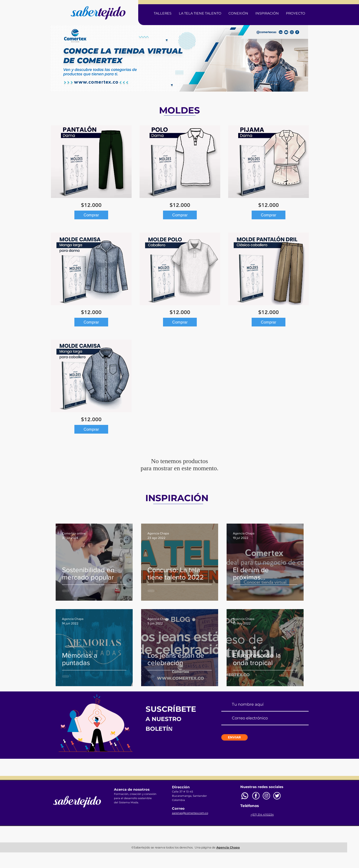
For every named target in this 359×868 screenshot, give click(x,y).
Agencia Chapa (228, 847)
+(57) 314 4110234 (262, 815)
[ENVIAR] (234, 737)
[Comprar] (91, 215)
